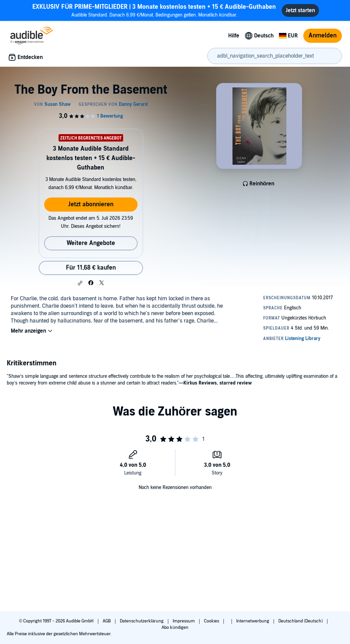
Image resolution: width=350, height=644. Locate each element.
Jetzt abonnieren (91, 204)
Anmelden (323, 36)
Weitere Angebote (91, 243)
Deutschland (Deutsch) (301, 621)
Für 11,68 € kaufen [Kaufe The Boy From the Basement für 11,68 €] (91, 268)
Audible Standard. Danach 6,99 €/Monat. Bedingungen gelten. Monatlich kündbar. (154, 10)
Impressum (184, 621)
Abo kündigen (175, 627)
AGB (107, 621)
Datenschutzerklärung (142, 621)
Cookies (212, 621)
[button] (80, 283)
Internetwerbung (253, 621)
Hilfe (234, 36)
